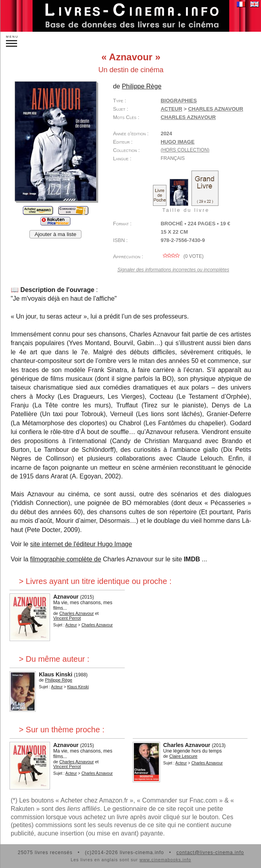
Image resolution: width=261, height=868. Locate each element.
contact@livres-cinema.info (210, 853)
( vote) (182, 256)
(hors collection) (185, 150)
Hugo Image (177, 142)
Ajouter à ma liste (55, 234)
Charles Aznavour (216, 109)
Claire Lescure (183, 756)
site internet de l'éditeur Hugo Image (81, 544)
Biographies (179, 101)
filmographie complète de (66, 559)
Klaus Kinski (56, 674)
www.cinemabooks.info (165, 860)
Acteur (171, 109)
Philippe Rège (142, 86)
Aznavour (66, 597)
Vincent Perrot (67, 618)
